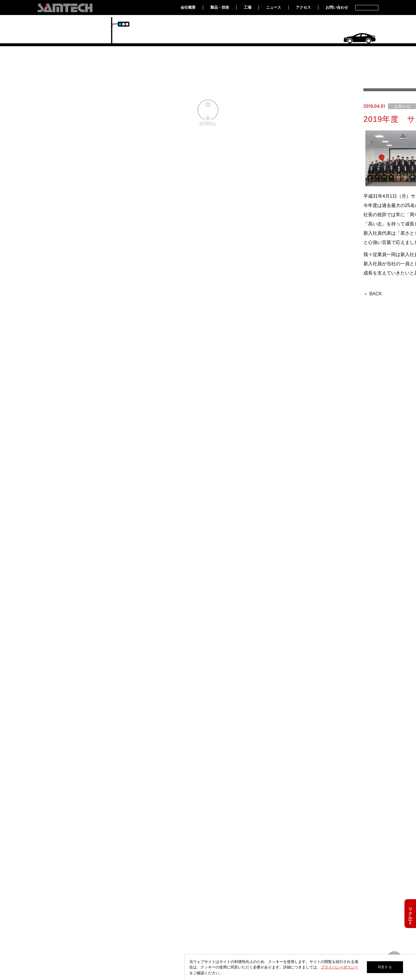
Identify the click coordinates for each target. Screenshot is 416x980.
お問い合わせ (337, 7)
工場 (248, 7)
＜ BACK (373, 294)
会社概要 (188, 7)
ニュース (274, 7)
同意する (385, 967)
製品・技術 (220, 7)
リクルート (410, 914)
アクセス (303, 7)
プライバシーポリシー (339, 967)
